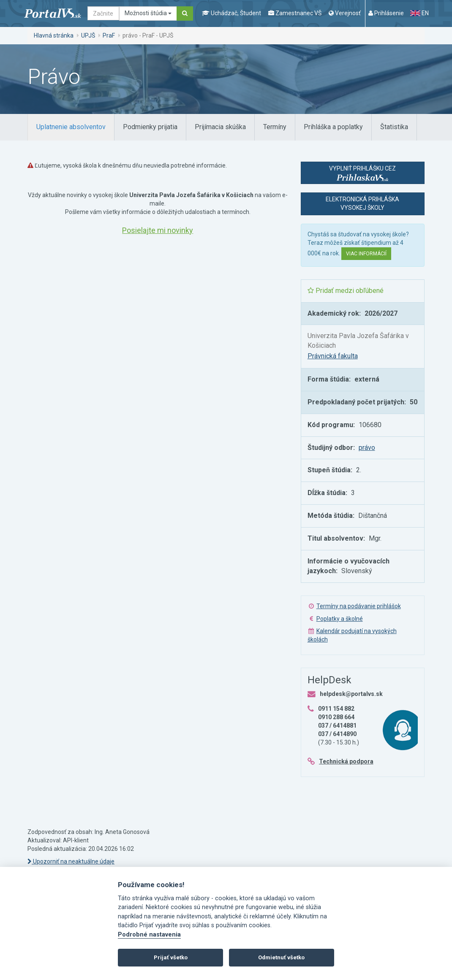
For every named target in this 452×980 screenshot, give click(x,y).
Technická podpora (346, 761)
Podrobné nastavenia (149, 935)
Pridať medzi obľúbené (346, 291)
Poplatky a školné (340, 619)
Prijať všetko (171, 957)
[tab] (71, 127)
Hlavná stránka (54, 35)
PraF (109, 35)
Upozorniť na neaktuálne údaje (71, 861)
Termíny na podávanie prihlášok (359, 606)
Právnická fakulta (333, 356)
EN (419, 13)
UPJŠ (88, 35)
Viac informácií (366, 254)
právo (367, 448)
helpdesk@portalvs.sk (351, 694)
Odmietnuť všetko (281, 957)
